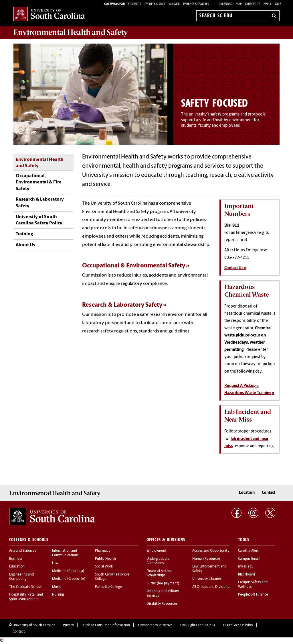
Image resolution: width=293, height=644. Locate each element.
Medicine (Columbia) (68, 571)
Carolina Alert (248, 551)
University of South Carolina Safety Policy (39, 220)
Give (278, 4)
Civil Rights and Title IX (198, 625)
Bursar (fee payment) (163, 584)
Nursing (58, 595)
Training (24, 234)
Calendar (225, 4)
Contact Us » (235, 268)
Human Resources (206, 559)
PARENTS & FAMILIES (196, 4)
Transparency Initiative (155, 625)
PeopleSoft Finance (253, 595)
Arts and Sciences (23, 551)
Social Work (104, 567)
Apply (268, 4)
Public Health (105, 559)
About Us (25, 245)
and (71, 32)
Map (239, 4)
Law (55, 563)
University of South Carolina (34, 625)
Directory (253, 4)
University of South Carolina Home (49, 14)
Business (16, 559)
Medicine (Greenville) (69, 579)
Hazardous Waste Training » (249, 393)
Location (247, 493)
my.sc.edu (246, 567)
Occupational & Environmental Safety (134, 266)
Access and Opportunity (211, 551)
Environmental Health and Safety (40, 163)
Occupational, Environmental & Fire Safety (39, 182)
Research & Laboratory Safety (40, 203)
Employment (157, 551)
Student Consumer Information (106, 625)
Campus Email (249, 559)
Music (57, 587)
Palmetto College (108, 587)
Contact (269, 493)
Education (17, 567)
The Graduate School (25, 587)
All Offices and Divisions (211, 587)
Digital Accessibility (238, 625)
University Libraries (207, 579)
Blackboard (247, 575)
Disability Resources (162, 604)
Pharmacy (103, 551)
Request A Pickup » (241, 386)
